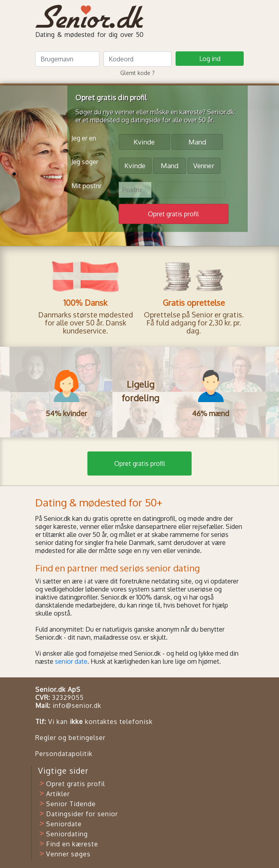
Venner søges (68, 854)
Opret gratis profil (140, 463)
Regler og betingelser (70, 738)
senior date (71, 661)
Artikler (58, 794)
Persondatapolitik (64, 754)
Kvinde (144, 141)
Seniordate (64, 824)
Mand (197, 141)
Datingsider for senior (82, 814)
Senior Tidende (71, 804)
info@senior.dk (77, 705)
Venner (204, 165)
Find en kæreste (72, 844)
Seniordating (67, 834)
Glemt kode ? (137, 73)
